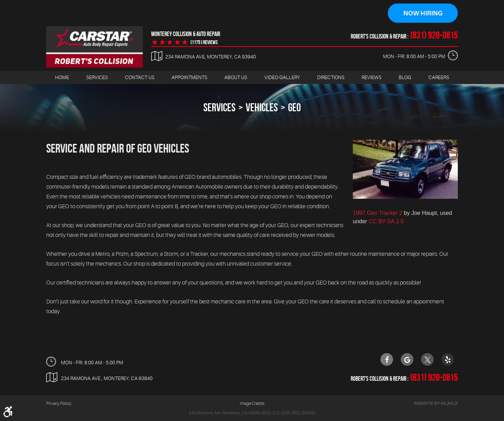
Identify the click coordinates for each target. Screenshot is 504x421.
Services (97, 77)
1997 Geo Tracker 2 (377, 213)
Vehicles (262, 107)
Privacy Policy (59, 404)
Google (407, 359)
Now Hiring (423, 13)
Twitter (427, 359)
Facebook (387, 359)
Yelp (448, 359)
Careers (439, 77)
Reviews (372, 77)
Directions (331, 77)
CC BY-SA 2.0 (386, 221)
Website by (435, 403)
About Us (236, 77)
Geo (295, 107)
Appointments (189, 77)
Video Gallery (282, 77)
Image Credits (252, 404)
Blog (405, 77)
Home (62, 77)
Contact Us (140, 77)
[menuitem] (62, 78)
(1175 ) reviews (204, 42)
